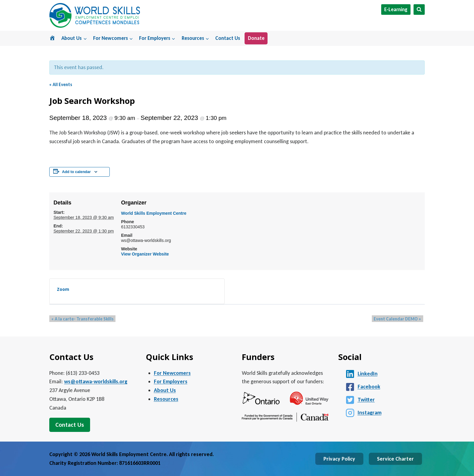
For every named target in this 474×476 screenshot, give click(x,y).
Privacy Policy (339, 459)
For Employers (171, 381)
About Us (165, 390)
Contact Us (228, 38)
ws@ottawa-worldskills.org (96, 381)
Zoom (63, 289)
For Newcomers (172, 373)
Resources (166, 399)
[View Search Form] (419, 10)
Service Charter (395, 459)
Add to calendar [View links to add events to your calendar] (76, 172)
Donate (256, 38)
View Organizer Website (145, 254)
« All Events (61, 85)
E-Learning (396, 10)
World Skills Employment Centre (154, 213)
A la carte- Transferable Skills (80, 319)
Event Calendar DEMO (399, 319)
